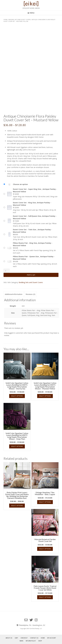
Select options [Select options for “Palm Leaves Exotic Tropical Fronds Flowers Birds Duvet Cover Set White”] (45, 597)
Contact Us (34, 638)
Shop (40, 641)
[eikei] (31, 4)
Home (5, 20)
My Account (52, 638)
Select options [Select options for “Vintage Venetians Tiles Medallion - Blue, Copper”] (45, 502)
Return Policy (31, 641)
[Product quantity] (7, 271)
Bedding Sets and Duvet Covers (20, 20)
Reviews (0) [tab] (30, 294)
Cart (16, 638)
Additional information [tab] (14, 294)
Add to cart (31, 275)
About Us (9, 638)
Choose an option (20, 184)
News (21, 641)
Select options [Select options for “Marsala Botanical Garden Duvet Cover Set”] (45, 549)
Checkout (24, 638)
